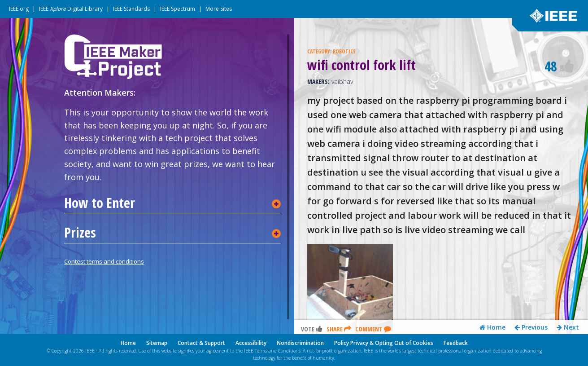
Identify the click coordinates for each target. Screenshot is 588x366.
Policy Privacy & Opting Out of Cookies (384, 343)
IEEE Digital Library (71, 9)
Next (568, 327)
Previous (531, 327)
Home (492, 327)
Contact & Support (201, 343)
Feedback (456, 343)
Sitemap (157, 343)
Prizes (80, 233)
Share (339, 329)
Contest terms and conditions (104, 261)
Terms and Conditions (278, 351)
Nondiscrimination (300, 343)
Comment (373, 329)
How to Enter (100, 203)
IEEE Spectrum (178, 9)
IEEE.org (19, 9)
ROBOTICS (344, 51)
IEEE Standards (131, 9)
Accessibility (251, 343)
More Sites (219, 9)
